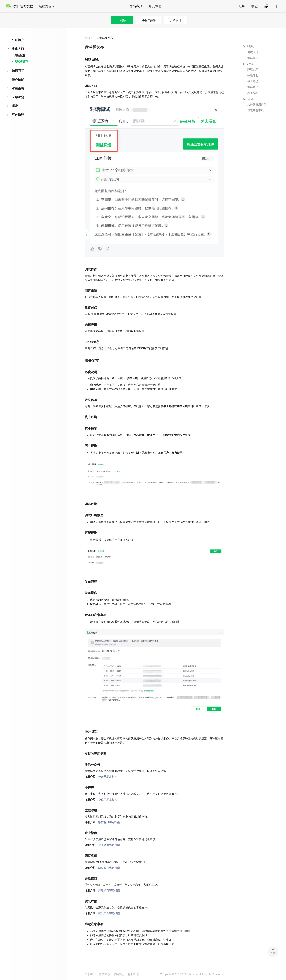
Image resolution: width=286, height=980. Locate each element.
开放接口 (176, 20)
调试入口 (253, 52)
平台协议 (18, 115)
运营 (15, 106)
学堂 (255, 6)
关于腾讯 (90, 974)
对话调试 (248, 46)
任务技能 (18, 80)
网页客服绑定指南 (109, 868)
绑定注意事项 (256, 110)
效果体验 (253, 75)
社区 (242, 6)
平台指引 (122, 20)
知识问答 (18, 71)
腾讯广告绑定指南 (109, 913)
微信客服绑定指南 (109, 822)
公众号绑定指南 (108, 777)
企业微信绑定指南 (109, 845)
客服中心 (133, 974)
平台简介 (18, 40)
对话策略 (18, 88)
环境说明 (253, 70)
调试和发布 (21, 61)
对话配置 (20, 55)
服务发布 (248, 64)
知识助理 (155, 6)
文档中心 (104, 974)
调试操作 (253, 58)
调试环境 (253, 87)
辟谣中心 (119, 974)
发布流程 (253, 93)
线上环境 (253, 81)
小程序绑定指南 (108, 800)
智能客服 (136, 6)
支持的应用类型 (257, 104)
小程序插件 (149, 20)
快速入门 (18, 49)
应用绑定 (18, 97)
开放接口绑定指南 (109, 890)
